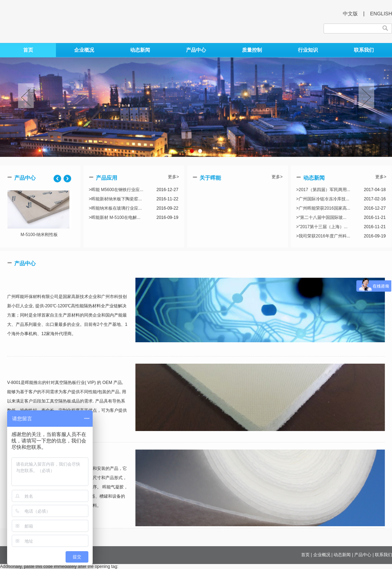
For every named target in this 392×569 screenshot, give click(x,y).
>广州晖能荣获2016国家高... (323, 208)
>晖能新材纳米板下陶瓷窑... (115, 199)
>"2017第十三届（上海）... (322, 227)
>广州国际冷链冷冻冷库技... (323, 199)
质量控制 (252, 50)
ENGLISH (381, 14)
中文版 (350, 14)
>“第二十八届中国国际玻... (321, 217)
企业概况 (84, 50)
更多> (173, 177)
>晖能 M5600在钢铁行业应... (116, 190)
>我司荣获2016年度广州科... (323, 236)
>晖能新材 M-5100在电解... (115, 217)
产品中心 (196, 50)
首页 (28, 50)
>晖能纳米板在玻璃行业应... (115, 208)
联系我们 (364, 50)
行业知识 (308, 50)
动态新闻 (140, 50)
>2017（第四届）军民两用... (323, 190)
